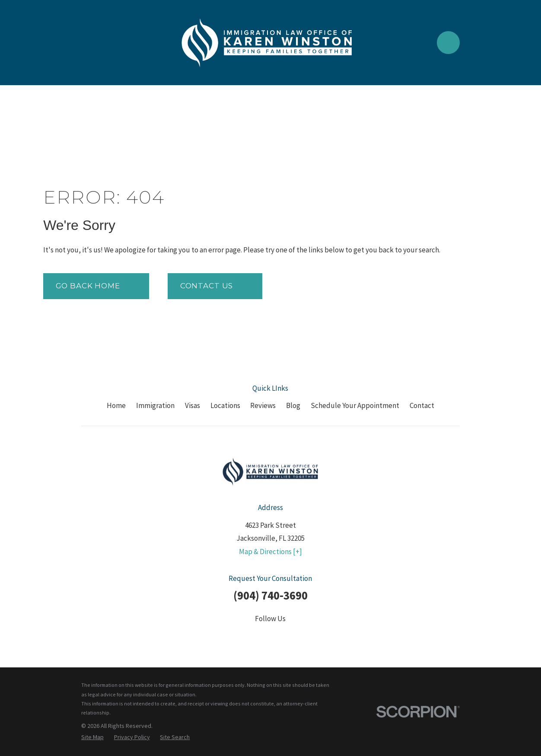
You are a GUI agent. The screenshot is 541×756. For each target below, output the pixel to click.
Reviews (263, 405)
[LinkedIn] (270, 636)
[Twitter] (248, 636)
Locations (225, 405)
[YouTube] (293, 636)
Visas (193, 405)
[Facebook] (225, 636)
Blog (293, 405)
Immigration (155, 405)
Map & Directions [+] (270, 552)
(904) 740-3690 (270, 595)
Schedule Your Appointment (355, 405)
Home (116, 405)
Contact (422, 405)
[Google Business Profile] (316, 636)
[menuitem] (92, 737)
